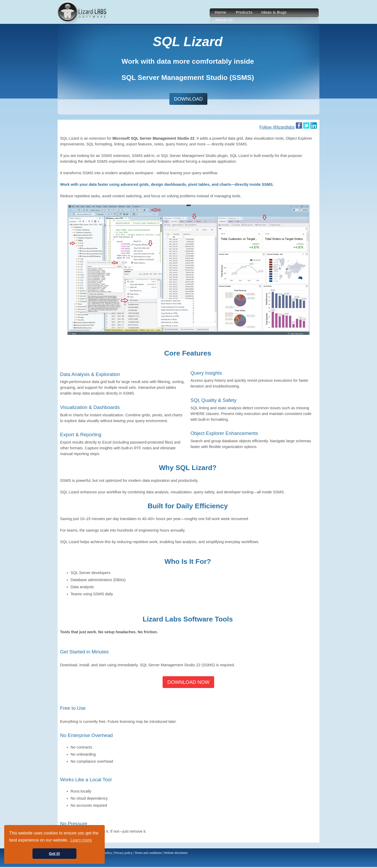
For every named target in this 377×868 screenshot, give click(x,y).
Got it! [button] (54, 854)
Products (244, 12)
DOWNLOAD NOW (188, 682)
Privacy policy (124, 853)
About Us (224, 20)
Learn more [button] (81, 840)
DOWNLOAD (188, 99)
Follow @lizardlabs (277, 127)
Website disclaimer (176, 853)
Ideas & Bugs (274, 12)
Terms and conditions (148, 853)
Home (221, 12)
